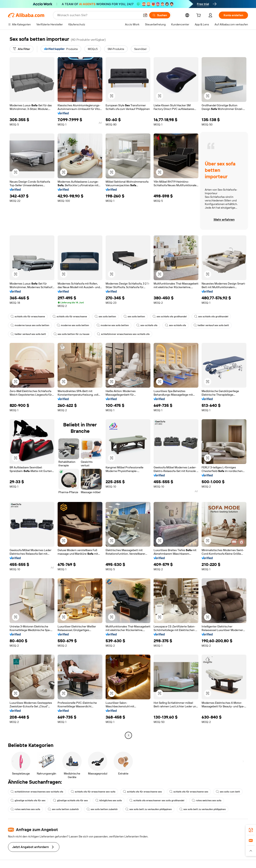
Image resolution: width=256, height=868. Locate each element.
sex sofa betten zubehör (63, 809)
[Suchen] (160, 15)
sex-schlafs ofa (147, 325)
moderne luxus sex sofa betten (30, 325)
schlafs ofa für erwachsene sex (142, 792)
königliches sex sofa (109, 800)
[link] (251, 830)
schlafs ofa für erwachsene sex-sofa (93, 792)
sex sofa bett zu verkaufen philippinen (149, 809)
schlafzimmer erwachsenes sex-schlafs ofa (123, 334)
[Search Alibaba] (98, 15)
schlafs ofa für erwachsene (28, 317)
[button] (145, 15)
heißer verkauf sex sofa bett (211, 325)
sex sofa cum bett (228, 792)
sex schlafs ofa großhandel (170, 317)
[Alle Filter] (21, 49)
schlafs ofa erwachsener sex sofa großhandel (157, 800)
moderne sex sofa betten (73, 325)
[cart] (199, 16)
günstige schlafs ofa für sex (28, 800)
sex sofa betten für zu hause (71, 334)
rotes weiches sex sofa (207, 800)
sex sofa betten (105, 317)
